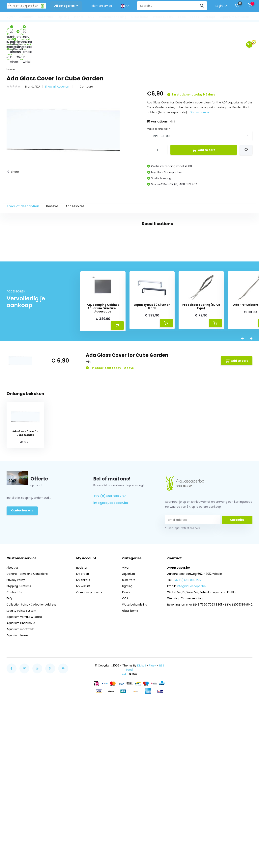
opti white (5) (37, 346)
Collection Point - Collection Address (32, 745)
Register (82, 708)
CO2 (91, 17)
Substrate (46, 17)
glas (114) (15, 346)
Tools (182, 17)
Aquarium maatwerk (21, 770)
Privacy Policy (16, 720)
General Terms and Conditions (28, 714)
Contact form (16, 733)
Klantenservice (102, 6)
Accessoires (75, 173)
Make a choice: (158, 96)
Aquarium (26, 17)
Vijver (11, 17)
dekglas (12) (110, 339)
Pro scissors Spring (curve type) (201, 447)
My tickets (84, 720)
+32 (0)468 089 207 (110, 637)
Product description (23, 173)
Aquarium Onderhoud (22, 763)
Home (11, 37)
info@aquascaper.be (111, 643)
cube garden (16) (84, 339)
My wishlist (84, 726)
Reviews (52, 173)
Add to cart (204, 117)
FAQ (9, 739)
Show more (200, 80)
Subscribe (237, 660)
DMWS (142, 806)
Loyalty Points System (22, 751)
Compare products (90, 733)
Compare (84, 54)
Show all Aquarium (58, 54)
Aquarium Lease (18, 776)
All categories (66, 6)
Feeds (195, 17)
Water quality (163, 17)
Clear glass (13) (56, 339)
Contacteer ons (23, 651)
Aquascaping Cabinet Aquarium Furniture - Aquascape (103, 448)
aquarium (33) (29, 339)
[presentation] (242, 480)
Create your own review (228, 366)
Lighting (64, 17)
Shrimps (210, 17)
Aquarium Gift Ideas (235, 17)
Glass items (140, 17)
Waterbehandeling (113, 17)
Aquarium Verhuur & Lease (25, 757)
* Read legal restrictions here (182, 668)
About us (13, 708)
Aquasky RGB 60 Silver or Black (152, 447)
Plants (79, 17)
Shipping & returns (19, 726)
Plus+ (153, 806)
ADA (37, 54)
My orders (83, 714)
